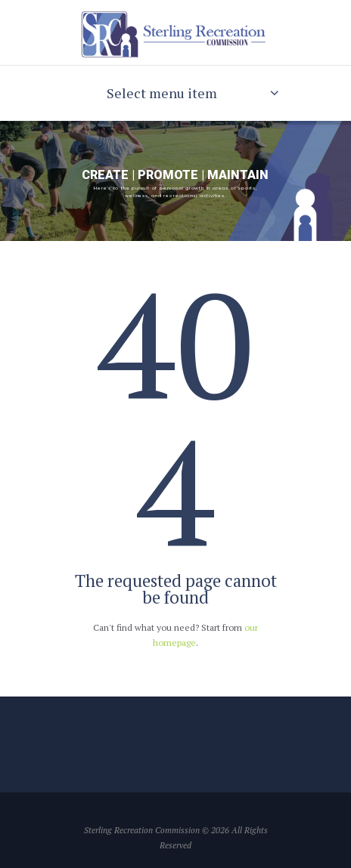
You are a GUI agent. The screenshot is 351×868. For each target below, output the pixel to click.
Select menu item (162, 93)
